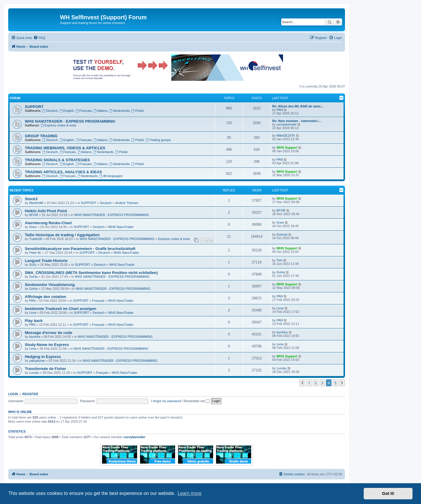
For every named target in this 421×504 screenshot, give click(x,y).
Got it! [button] (388, 493)
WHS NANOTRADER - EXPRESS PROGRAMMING (70, 121)
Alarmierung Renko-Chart (48, 223)
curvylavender (287, 124)
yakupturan (37, 361)
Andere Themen (127, 203)
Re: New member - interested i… (297, 121)
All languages (111, 176)
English (67, 111)
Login (13, 394)
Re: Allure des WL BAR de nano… (298, 106)
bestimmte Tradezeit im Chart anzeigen (61, 309)
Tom (280, 260)
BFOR (34, 215)
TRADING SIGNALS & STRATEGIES (57, 160)
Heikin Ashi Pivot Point (46, 211)
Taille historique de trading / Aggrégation (62, 235)
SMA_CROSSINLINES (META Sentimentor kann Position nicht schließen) (91, 273)
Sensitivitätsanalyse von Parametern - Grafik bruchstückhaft (80, 249)
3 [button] (322, 383)
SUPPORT (34, 107)
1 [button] (309, 383)
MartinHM (36, 203)
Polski (138, 111)
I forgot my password (166, 401)
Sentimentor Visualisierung (50, 285)
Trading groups (158, 140)
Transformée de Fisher (45, 369)
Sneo (33, 227)
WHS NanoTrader (121, 227)
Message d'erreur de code (49, 333)
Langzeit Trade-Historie (46, 261)
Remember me (197, 401)
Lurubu (34, 373)
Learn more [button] (189, 493)
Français (84, 111)
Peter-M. (35, 253)
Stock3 (31, 199)
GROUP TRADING (41, 136)
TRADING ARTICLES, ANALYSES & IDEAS (63, 172)
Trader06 (36, 239)
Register (30, 394)
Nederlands (119, 111)
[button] (302, 383)
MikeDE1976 (286, 136)
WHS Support (287, 148)
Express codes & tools (58, 125)
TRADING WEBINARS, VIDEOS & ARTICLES (65, 148)
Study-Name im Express (47, 345)
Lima (33, 313)
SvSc (33, 265)
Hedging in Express (43, 357)
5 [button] (335, 383)
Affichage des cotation (45, 297)
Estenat (282, 234)
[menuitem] (39, 38)
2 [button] (316, 383)
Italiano (101, 111)
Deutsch (50, 111)
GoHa (33, 277)
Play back (34, 321)
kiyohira (35, 337)
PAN (280, 110)
